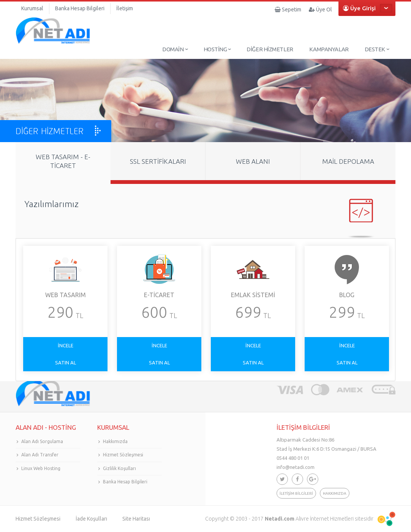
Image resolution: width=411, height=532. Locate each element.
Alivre (302, 519)
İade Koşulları (91, 519)
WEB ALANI (253, 161)
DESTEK (375, 49)
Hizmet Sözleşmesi (123, 455)
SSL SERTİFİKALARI (158, 161)
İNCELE (66, 345)
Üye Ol (320, 9)
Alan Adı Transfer (40, 455)
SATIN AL (66, 363)
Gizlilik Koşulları (119, 468)
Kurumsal (32, 8)
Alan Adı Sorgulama (42, 441)
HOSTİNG (215, 49)
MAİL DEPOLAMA (348, 161)
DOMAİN (173, 49)
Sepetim (288, 9)
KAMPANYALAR (329, 49)
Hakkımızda (115, 441)
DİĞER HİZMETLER (270, 49)
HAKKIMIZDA (335, 493)
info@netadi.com (296, 467)
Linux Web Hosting (41, 468)
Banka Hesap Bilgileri (80, 8)
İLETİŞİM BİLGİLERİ (296, 493)
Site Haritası (136, 519)
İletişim (125, 8)
